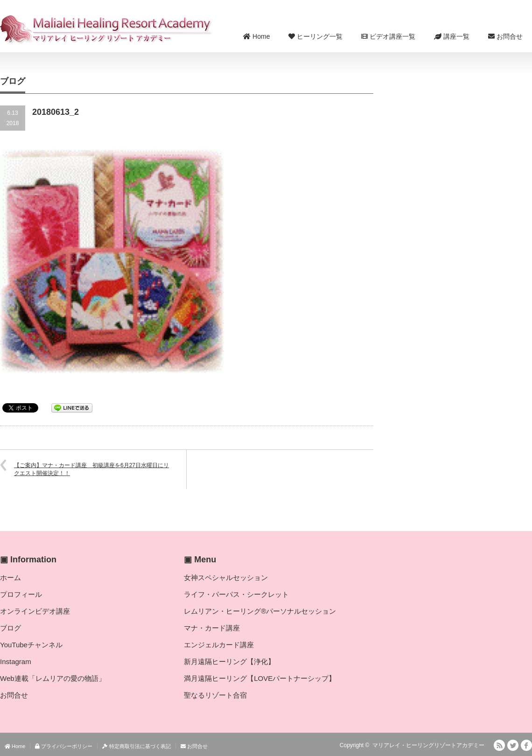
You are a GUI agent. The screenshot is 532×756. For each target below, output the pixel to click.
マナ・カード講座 (212, 628)
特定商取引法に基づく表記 (136, 746)
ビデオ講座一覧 (388, 36)
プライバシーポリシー (64, 746)
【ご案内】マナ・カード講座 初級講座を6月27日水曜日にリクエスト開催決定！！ (91, 469)
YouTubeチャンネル (31, 645)
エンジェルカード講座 (219, 645)
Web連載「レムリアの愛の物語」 (53, 678)
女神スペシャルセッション (226, 577)
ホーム (10, 577)
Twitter (513, 745)
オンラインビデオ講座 (35, 611)
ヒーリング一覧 (315, 36)
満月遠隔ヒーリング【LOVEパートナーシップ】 (260, 678)
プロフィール (21, 594)
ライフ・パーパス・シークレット (236, 594)
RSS (499, 745)
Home (256, 36)
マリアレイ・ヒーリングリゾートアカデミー (428, 745)
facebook (526, 745)
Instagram (16, 661)
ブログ (10, 628)
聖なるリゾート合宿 (215, 695)
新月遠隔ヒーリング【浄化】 (229, 661)
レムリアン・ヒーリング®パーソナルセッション (260, 611)
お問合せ (505, 36)
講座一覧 (452, 36)
